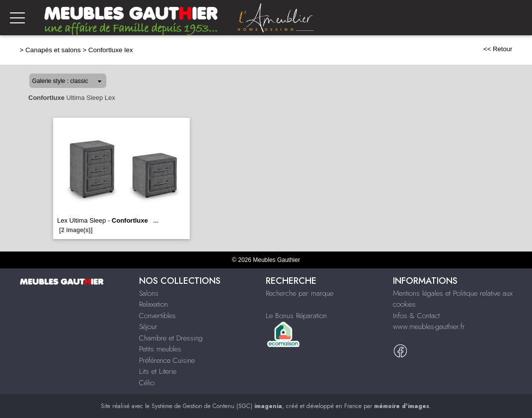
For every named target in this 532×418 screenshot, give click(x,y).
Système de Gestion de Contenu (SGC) (217, 406)
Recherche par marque (300, 293)
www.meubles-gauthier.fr (429, 327)
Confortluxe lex (111, 50)
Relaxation (153, 304)
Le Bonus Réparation (296, 316)
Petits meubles (160, 349)
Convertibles (157, 316)
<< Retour (498, 49)
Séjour (148, 327)
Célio (147, 383)
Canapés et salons (53, 50)
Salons (149, 293)
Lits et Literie (158, 371)
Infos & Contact (416, 316)
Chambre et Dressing (171, 338)
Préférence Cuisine (167, 360)
